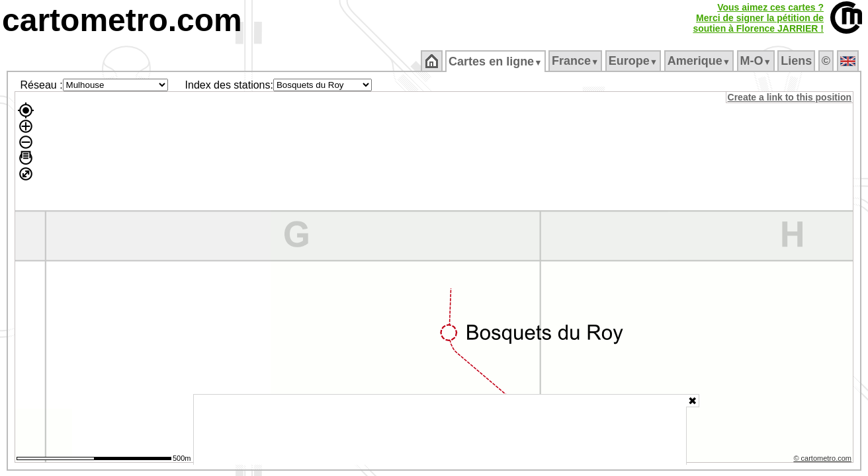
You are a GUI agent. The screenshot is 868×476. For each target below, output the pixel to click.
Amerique (700, 61)
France (576, 61)
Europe (634, 61)
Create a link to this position (790, 97)
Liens (798, 61)
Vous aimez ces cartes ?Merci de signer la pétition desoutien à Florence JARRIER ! (758, 18)
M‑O (757, 61)
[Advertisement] (440, 430)
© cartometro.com (824, 460)
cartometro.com (122, 20)
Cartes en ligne (497, 61)
